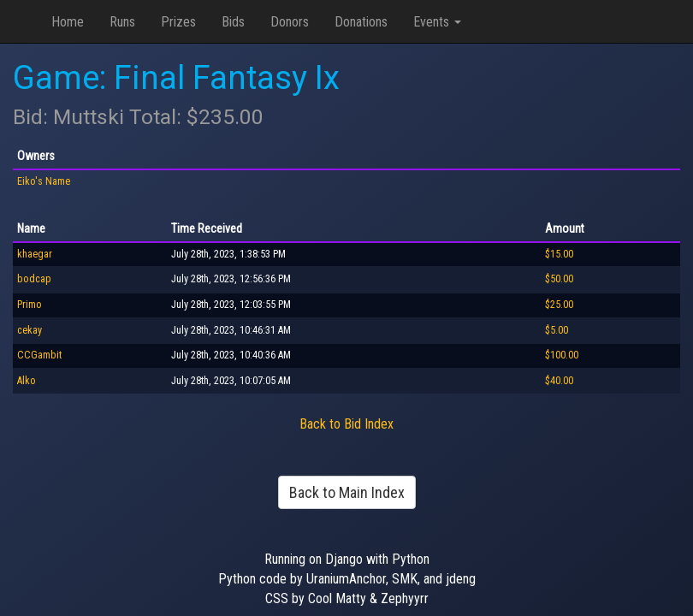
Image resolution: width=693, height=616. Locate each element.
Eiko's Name (44, 181)
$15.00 (559, 254)
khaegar (35, 254)
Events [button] (437, 22)
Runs (122, 22)
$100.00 (562, 355)
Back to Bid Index (346, 424)
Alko (27, 381)
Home (68, 22)
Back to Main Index (347, 492)
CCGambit (39, 355)
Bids (233, 22)
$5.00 (557, 330)
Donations (361, 22)
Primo (30, 305)
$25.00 (559, 305)
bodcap (34, 279)
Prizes (178, 22)
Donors (290, 22)
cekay (30, 330)
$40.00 (559, 381)
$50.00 (559, 279)
